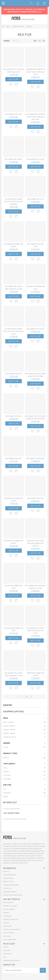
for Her (6, 747)
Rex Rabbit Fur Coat (14, 114)
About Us (7, 871)
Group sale (7, 926)
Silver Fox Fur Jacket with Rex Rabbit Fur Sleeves (35, 543)
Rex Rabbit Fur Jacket (14, 159)
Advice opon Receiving (12, 929)
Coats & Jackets (18, 26)
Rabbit (5, 796)
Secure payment (9, 909)
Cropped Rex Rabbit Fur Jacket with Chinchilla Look (35, 72)
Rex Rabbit (7, 793)
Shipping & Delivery (10, 906)
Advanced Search (10, 892)
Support (6, 913)
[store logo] (25, 18)
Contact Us (7, 888)
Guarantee (7, 916)
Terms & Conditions (11, 919)
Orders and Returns (11, 885)
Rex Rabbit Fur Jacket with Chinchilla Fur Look (35, 631)
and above (10, 737)
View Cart (7, 950)
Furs (8, 26)
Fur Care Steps (9, 933)
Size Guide (7, 936)
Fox (4, 789)
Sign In (6, 947)
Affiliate (6, 923)
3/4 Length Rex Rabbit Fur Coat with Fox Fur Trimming (14, 202)
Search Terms (8, 878)
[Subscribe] (43, 970)
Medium (6, 771)
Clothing (6, 758)
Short (5, 768)
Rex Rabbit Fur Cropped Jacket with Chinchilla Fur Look (35, 117)
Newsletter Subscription (13, 895)
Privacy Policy (9, 882)
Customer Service (10, 875)
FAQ (5, 957)
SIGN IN (39, 12)
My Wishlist (7, 954)
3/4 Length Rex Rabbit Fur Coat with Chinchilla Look (14, 331)
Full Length (7, 779)
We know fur (8, 902)
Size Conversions (10, 939)
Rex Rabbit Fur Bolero (35, 458)
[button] (11, 84)
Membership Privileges (11, 960)
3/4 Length (7, 775)
